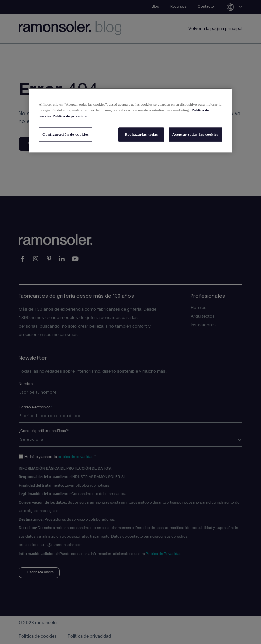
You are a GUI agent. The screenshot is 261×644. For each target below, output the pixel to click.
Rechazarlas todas (140, 135)
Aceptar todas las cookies (195, 135)
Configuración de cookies (66, 135)
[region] (130, 121)
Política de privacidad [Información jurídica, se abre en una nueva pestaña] (70, 116)
